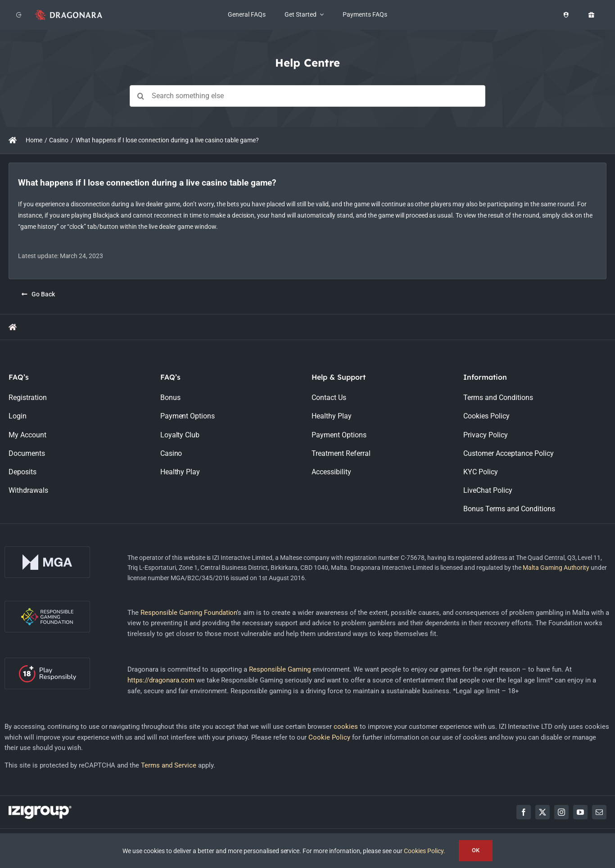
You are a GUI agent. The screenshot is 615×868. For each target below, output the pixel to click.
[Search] (140, 96)
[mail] (599, 812)
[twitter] (543, 812)
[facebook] (524, 812)
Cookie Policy (329, 737)
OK (476, 850)
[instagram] (561, 812)
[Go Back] (38, 294)
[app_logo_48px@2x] (69, 12)
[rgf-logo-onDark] (47, 604)
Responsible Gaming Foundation (189, 613)
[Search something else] (307, 96)
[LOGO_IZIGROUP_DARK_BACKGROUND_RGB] (40, 809)
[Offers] (591, 15)
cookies (346, 727)
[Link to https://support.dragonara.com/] (13, 140)
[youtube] (580, 812)
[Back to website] (19, 15)
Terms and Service (169, 765)
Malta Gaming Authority (556, 568)
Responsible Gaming (280, 669)
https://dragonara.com (161, 680)
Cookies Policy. (425, 851)
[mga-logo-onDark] (47, 550)
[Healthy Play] (566, 15)
